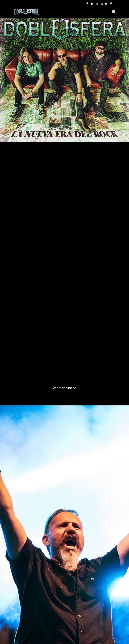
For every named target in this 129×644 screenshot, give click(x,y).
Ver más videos (64, 388)
